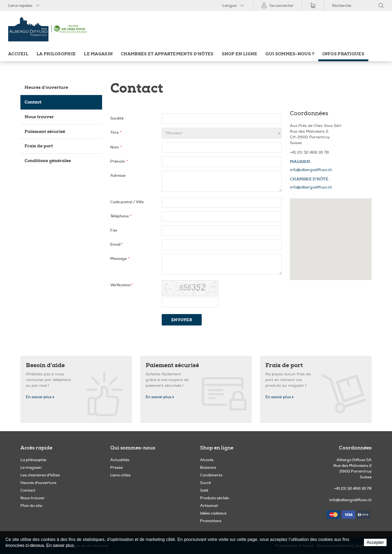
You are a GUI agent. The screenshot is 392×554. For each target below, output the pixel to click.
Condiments (211, 475)
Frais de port (39, 146)
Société (117, 118)
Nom (116, 147)
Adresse (118, 175)
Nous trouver (39, 117)
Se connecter (277, 5)
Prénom (119, 161)
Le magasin (98, 54)
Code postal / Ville (127, 202)
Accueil (18, 54)
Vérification (122, 285)
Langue (234, 5)
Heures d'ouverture (46, 87)
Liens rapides (24, 5)
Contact (33, 102)
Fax (114, 230)
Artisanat (209, 506)
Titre (116, 132)
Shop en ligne (240, 54)
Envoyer (182, 320)
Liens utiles (120, 475)
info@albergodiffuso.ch (311, 170)
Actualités (120, 460)
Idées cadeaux (213, 513)
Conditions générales (48, 161)
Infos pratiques (343, 54)
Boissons (208, 467)
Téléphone (121, 216)
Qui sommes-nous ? (290, 54)
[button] (331, 234)
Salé (204, 490)
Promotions (211, 521)
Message (120, 258)
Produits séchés (215, 498)
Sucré (205, 483)
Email (116, 244)
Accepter (375, 542)
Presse (117, 467)
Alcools (207, 460)
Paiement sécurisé (45, 131)
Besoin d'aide (45, 365)
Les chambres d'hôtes (40, 475)
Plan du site (31, 506)
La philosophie (56, 54)
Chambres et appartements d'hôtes (167, 54)
